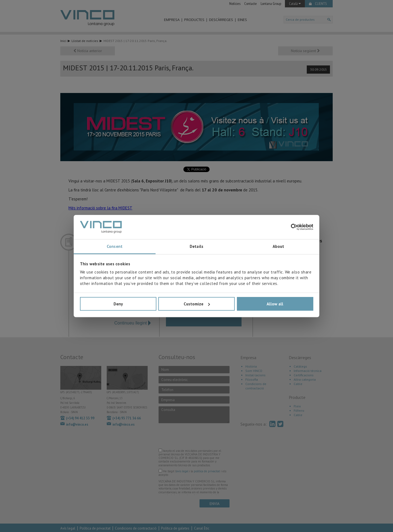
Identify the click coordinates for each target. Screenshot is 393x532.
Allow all (275, 304)
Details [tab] (196, 247)
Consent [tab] (115, 247)
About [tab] (279, 247)
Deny (118, 304)
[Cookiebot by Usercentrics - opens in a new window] (289, 227)
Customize (197, 304)
